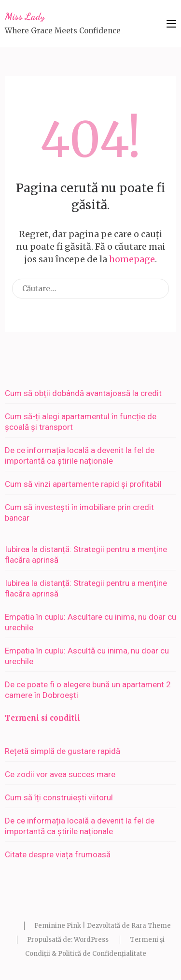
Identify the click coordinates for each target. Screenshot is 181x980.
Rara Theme (151, 926)
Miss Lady (25, 16)
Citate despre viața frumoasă (58, 854)
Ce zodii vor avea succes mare (60, 774)
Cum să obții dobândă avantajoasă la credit (83, 393)
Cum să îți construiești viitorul (59, 797)
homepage (132, 259)
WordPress (91, 940)
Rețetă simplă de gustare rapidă (63, 751)
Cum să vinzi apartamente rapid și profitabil (83, 484)
